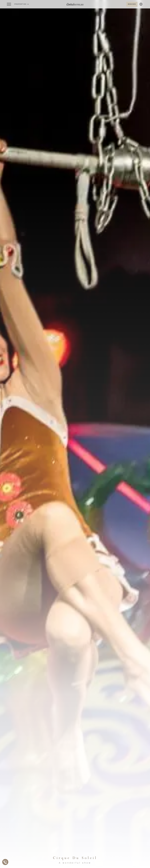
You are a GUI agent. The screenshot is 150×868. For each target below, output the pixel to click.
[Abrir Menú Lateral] (9, 4)
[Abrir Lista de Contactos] (6, 862)
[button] (22, 4)
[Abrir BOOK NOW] (132, 4)
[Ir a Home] (75, 4)
